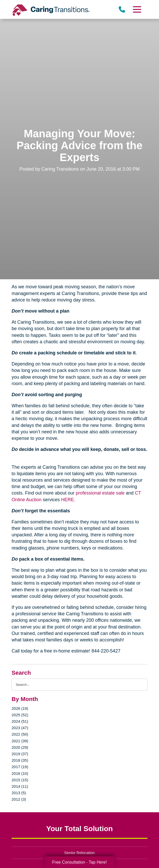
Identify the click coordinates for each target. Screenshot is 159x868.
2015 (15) (20, 780)
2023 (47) (20, 728)
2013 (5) (19, 793)
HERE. (68, 500)
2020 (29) (20, 747)
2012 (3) (19, 799)
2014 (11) (20, 786)
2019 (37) (20, 754)
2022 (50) (20, 734)
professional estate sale (100, 493)
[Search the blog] (79, 685)
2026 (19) (20, 708)
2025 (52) (20, 715)
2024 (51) (20, 721)
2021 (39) (20, 741)
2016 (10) (20, 773)
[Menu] (137, 9)
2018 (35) (20, 760)
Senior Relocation (79, 853)
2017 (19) (20, 767)
